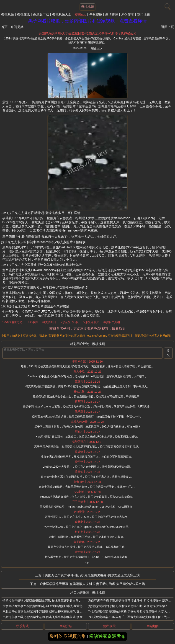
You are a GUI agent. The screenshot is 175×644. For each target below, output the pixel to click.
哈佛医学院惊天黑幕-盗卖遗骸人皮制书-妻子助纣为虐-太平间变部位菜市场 (92, 584)
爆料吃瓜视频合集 (68, 636)
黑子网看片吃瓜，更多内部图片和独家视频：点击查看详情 (87, 21)
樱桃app (80, 14)
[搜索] (167, 6)
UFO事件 (32, 322)
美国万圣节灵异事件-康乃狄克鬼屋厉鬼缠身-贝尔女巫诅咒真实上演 (92, 575)
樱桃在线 (23, 14)
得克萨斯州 (49, 322)
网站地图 (153, 626)
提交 (168, 353)
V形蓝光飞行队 (70, 322)
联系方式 (22, 626)
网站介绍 (66, 626)
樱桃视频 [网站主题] (87, 7)
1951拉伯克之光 (12, 322)
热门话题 (144, 14)
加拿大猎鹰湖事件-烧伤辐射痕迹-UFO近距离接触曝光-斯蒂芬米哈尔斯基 (50, 606)
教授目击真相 (112, 322)
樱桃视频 (8, 14)
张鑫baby (97, 49)
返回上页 (167, 27)
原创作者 (128, 14)
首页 (4, 27)
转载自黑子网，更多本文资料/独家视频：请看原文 (87, 328)
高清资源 (112, 14)
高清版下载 (41, 14)
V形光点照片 (91, 322)
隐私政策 (109, 626)
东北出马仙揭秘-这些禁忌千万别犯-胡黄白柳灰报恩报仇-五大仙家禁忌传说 (51, 612)
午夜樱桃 (96, 14)
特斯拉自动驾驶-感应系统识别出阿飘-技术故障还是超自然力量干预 (46, 601)
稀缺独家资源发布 (107, 636)
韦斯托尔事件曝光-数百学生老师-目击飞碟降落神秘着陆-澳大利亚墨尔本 (50, 617)
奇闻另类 (17, 27)
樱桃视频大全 (62, 14)
